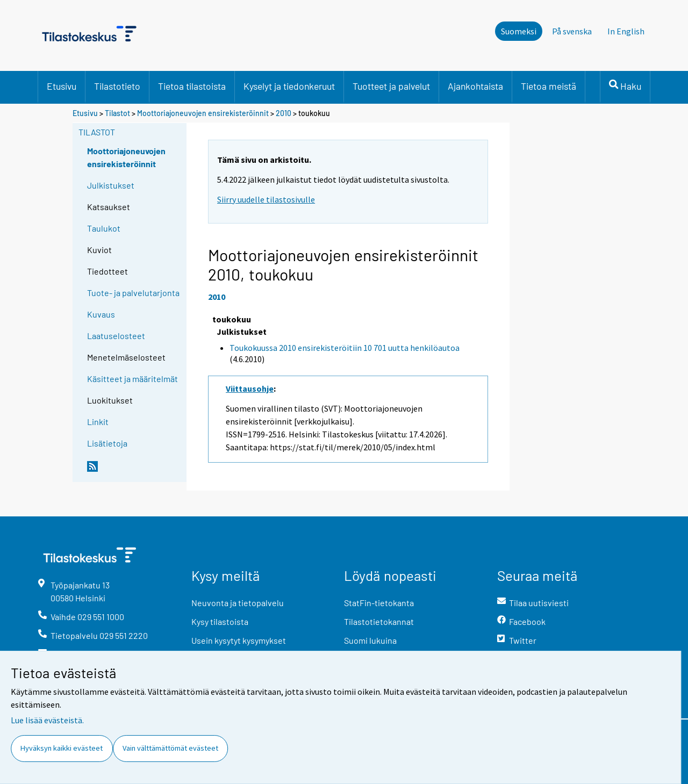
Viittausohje (250, 389)
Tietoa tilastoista (192, 86)
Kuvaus (101, 314)
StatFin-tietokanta (379, 603)
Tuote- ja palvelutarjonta (133, 293)
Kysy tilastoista (220, 621)
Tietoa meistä (549, 86)
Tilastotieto (117, 86)
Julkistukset (111, 185)
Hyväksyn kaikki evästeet (62, 748)
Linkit (98, 422)
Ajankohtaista (475, 86)
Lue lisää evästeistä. (47, 720)
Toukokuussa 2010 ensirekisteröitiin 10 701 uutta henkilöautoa (345, 348)
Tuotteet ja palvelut (391, 86)
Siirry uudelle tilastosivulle (266, 199)
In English (626, 31)
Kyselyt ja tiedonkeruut (289, 86)
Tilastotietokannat (379, 621)
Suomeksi (519, 31)
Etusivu (62, 86)
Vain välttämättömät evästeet (170, 748)
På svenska (572, 31)
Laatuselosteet (116, 336)
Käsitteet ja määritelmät (132, 379)
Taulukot (104, 228)
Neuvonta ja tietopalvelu (238, 603)
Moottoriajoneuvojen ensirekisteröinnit (203, 113)
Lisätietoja (107, 443)
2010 (284, 113)
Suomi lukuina (370, 640)
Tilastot (117, 113)
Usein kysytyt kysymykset (239, 640)
